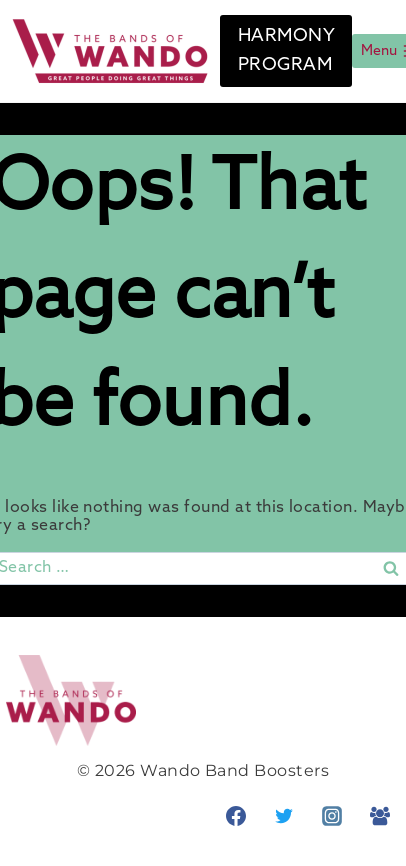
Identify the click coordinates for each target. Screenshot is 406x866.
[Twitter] (284, 816)
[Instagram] (332, 816)
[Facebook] (236, 816)
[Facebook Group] (380, 816)
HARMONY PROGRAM (286, 50)
